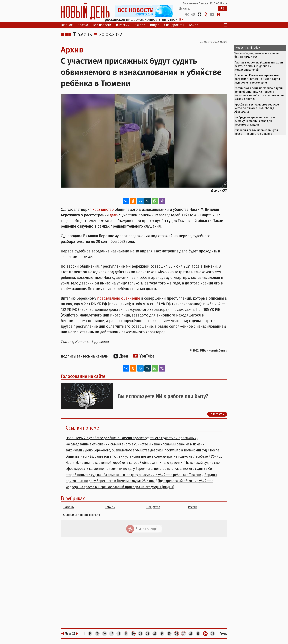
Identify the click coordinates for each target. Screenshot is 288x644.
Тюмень (83, 35)
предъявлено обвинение (119, 298)
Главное (67, 25)
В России (123, 25)
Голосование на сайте (83, 376)
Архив (194, 25)
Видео (155, 25)
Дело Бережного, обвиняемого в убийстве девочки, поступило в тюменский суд (146, 450)
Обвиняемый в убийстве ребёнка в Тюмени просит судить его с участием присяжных (131, 438)
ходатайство (104, 209)
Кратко (83, 25)
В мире (140, 25)
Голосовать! (217, 414)
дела (114, 215)
